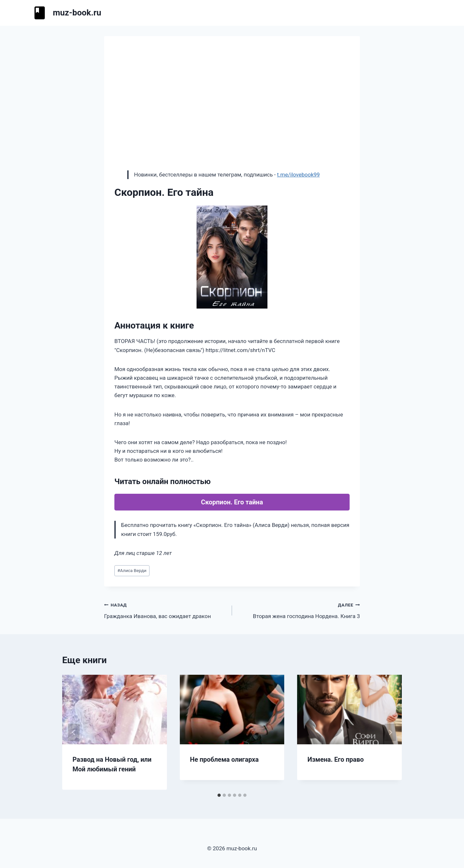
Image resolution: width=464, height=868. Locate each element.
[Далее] (390, 732)
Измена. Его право (336, 759)
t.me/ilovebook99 (299, 175)
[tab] (219, 795)
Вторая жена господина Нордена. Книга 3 (299, 610)
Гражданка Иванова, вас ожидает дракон (165, 610)
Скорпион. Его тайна (232, 502)
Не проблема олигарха (224, 759)
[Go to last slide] (74, 732)
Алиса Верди (132, 570)
